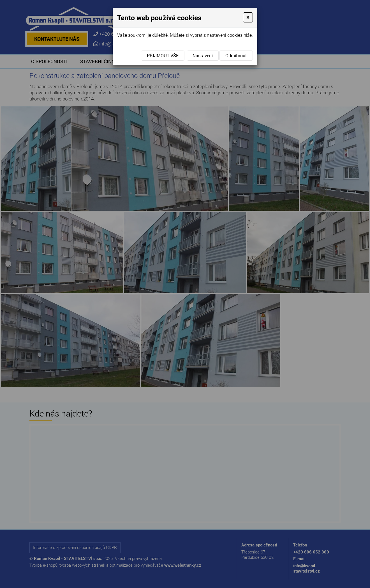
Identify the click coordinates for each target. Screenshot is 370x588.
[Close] (248, 17)
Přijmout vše (163, 55)
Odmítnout (236, 55)
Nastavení (203, 55)
